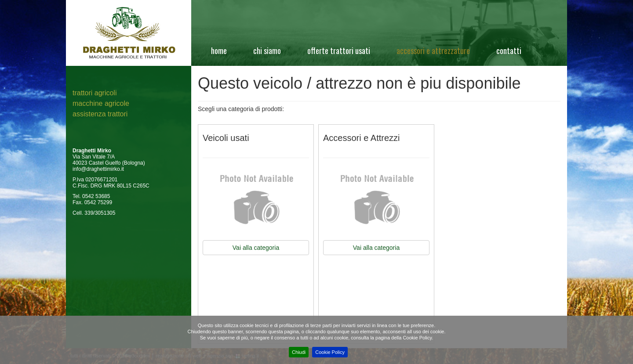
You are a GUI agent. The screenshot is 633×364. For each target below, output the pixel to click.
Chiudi (299, 352)
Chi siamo (267, 50)
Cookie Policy (330, 352)
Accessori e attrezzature (433, 50)
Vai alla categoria (256, 248)
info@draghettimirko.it (98, 169)
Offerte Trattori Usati (339, 50)
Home (219, 50)
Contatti (509, 50)
